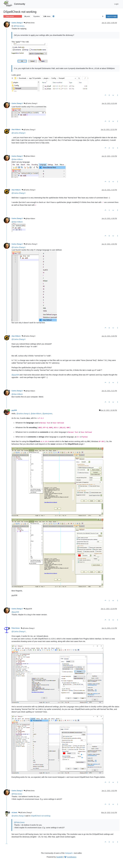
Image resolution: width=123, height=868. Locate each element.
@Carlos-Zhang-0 (18, 133)
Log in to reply (112, 16)
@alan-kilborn (36, 414)
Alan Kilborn (16, 130)
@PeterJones (29, 23)
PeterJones (16, 628)
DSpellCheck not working (40, 816)
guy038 (14, 410)
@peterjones (47, 414)
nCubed (14, 813)
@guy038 (15, 375)
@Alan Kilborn (29, 156)
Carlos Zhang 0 (17, 23)
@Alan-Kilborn (17, 159)
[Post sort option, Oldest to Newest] (103, 16)
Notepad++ (69, 853)
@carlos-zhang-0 (23, 414)
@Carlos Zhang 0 (31, 103)
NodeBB (60, 857)
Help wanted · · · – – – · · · (13, 16)
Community (20, 4)
